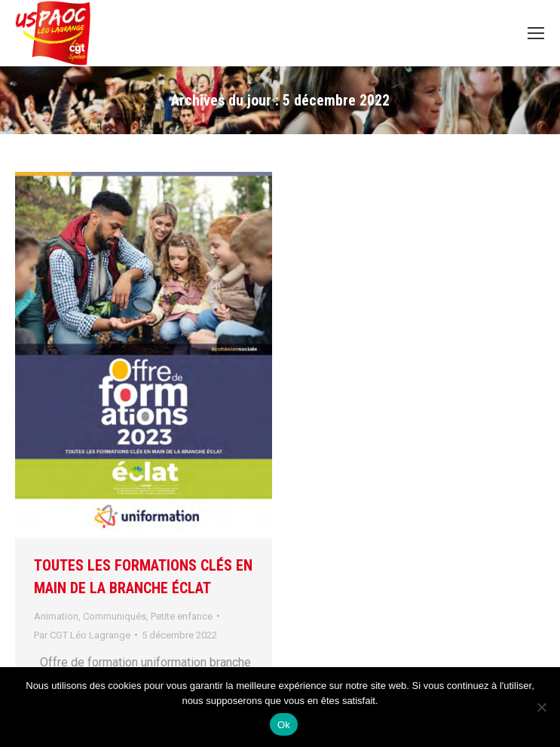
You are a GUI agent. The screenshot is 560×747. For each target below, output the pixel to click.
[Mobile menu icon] (536, 33)
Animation (56, 616)
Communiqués (115, 616)
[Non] (541, 707)
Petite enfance (182, 616)
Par (82, 635)
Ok (284, 725)
